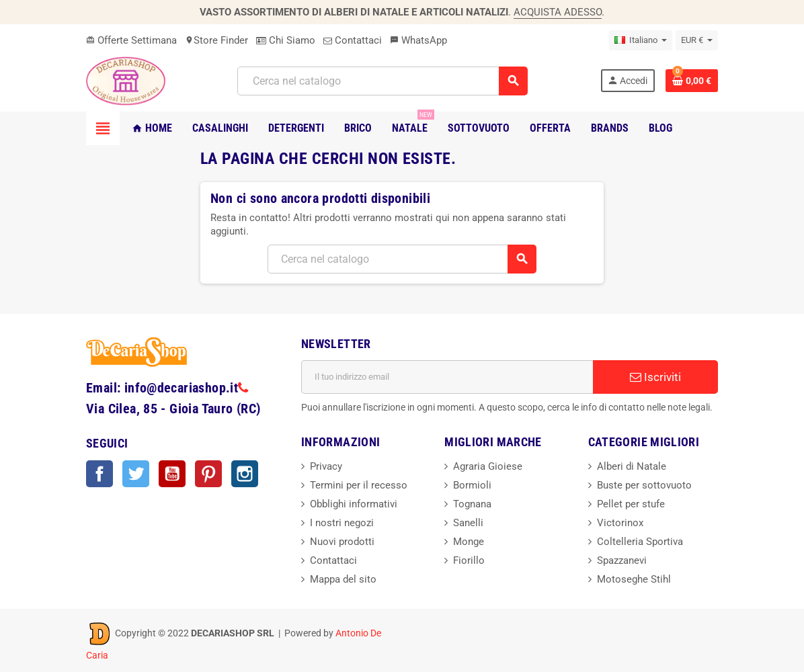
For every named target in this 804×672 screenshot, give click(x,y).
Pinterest (208, 474)
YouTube (172, 474)
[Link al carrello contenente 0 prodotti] (692, 81)
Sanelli (468, 523)
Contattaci (353, 40)
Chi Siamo (286, 40)
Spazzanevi (622, 560)
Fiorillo (469, 560)
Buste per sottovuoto (644, 485)
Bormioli (472, 485)
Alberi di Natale (632, 466)
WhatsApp (418, 40)
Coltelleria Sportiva (640, 542)
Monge (469, 542)
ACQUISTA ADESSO (558, 12)
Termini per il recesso (359, 485)
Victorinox (620, 523)
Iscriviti (655, 377)
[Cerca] (382, 81)
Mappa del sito (343, 579)
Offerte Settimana (131, 40)
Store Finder (216, 40)
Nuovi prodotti (342, 542)
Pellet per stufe (631, 504)
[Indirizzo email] (447, 377)
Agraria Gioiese (488, 466)
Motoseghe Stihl (634, 579)
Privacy (326, 466)
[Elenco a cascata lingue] (641, 40)
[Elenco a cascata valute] (697, 40)
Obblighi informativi (354, 504)
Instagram (245, 474)
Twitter (136, 474)
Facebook (99, 474)
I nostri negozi (342, 523)
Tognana (472, 504)
